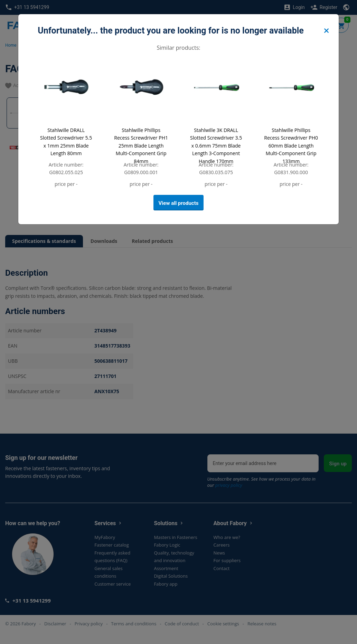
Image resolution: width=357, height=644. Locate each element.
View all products (179, 203)
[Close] (326, 31)
